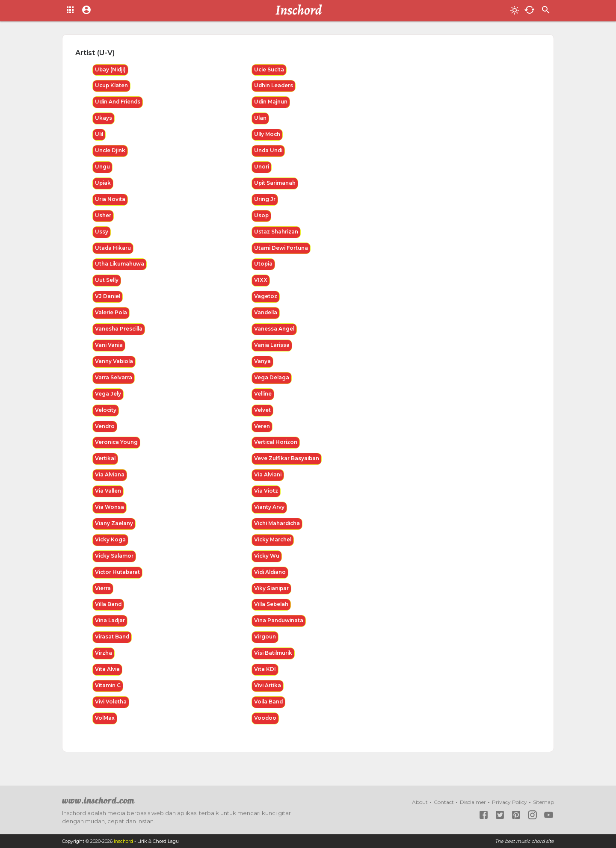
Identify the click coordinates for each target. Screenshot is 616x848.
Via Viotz (267, 498)
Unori (262, 169)
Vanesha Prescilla (120, 333)
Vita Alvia (108, 679)
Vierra (103, 597)
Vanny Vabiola (115, 366)
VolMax (105, 728)
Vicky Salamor (115, 564)
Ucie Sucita (270, 70)
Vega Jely (108, 399)
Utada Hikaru (114, 251)
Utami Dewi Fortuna (282, 251)
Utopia (264, 267)
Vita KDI (265, 679)
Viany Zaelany (114, 531)
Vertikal (106, 465)
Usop (262, 218)
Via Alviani (269, 481)
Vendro (105, 432)
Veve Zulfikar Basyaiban (287, 465)
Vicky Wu (267, 564)
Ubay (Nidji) (111, 70)
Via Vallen (109, 498)
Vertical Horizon (277, 448)
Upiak (103, 185)
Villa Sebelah (272, 613)
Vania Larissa (272, 350)
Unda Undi (269, 152)
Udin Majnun (272, 103)
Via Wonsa (110, 514)
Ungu (103, 169)
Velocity (106, 415)
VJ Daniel (108, 300)
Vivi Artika (268, 696)
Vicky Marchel (274, 547)
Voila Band (269, 712)
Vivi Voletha (111, 712)
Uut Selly (107, 284)
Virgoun (265, 646)
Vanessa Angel (274, 333)
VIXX (261, 284)
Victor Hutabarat (118, 580)
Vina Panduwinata (280, 630)
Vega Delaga (272, 383)
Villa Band (109, 613)
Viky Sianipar (272, 597)
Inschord (124, 841)
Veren (262, 432)
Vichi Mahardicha (278, 531)
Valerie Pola (112, 317)
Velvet (263, 415)
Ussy (102, 235)
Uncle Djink (111, 152)
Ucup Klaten (112, 86)
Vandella (266, 317)
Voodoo (265, 728)
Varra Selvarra (114, 383)
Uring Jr (265, 202)
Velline (264, 399)
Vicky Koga (111, 547)
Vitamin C (108, 696)
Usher (103, 218)
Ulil (100, 136)
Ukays (104, 119)
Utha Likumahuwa (120, 267)
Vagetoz (266, 300)
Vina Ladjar (111, 630)
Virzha (104, 663)
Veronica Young (117, 448)
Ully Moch (268, 136)
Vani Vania (109, 350)
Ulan (261, 119)
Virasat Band (113, 646)
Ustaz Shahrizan (276, 235)
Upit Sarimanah (275, 185)
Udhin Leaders (274, 86)
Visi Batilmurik (274, 663)
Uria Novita (111, 202)
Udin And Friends (119, 103)
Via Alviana (110, 481)
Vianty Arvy (269, 514)
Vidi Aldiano (271, 580)
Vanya (262, 366)
